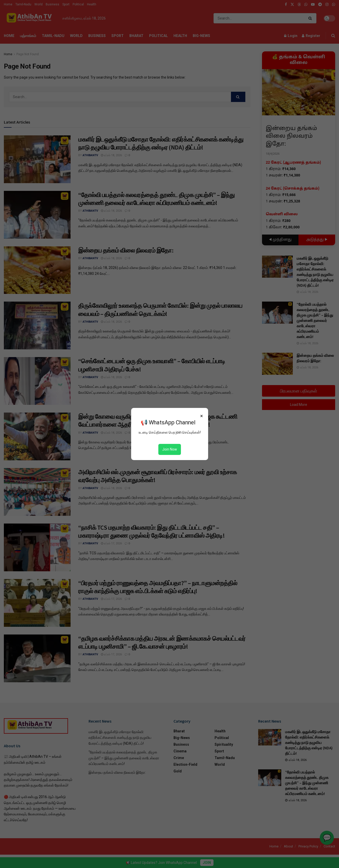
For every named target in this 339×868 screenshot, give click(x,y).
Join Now (170, 449)
